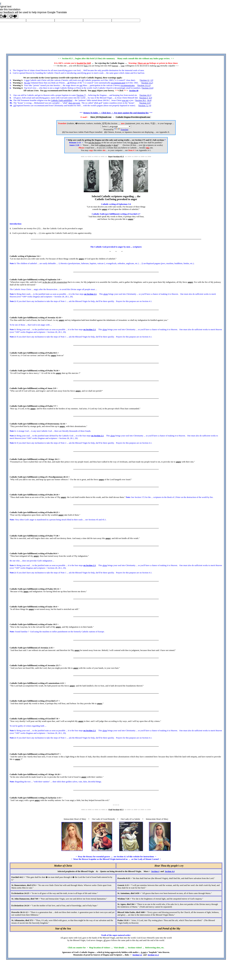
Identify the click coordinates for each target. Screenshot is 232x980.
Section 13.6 (147, 88)
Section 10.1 (145, 95)
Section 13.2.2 (144, 85)
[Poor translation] (13, 16)
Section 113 (145, 103)
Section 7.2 (144, 105)
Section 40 (134, 90)
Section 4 (144, 98)
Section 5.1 (137, 955)
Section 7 (81, 95)
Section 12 (145, 80)
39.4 (149, 100)
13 (151, 80)
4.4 (150, 98)
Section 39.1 (141, 100)
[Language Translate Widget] (116, 126)
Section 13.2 (147, 83)
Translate (121, 129)
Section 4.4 (170, 871)
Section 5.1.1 (153, 955)
